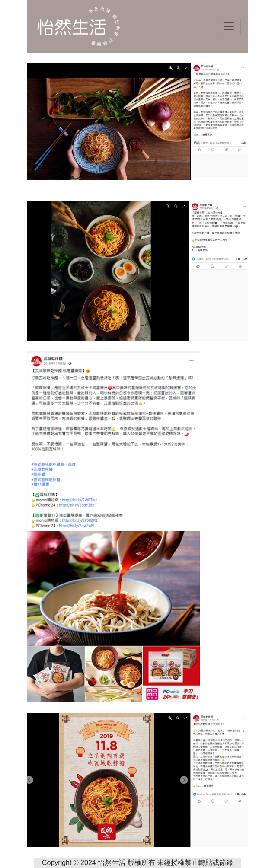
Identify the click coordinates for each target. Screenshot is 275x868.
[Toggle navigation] (229, 26)
